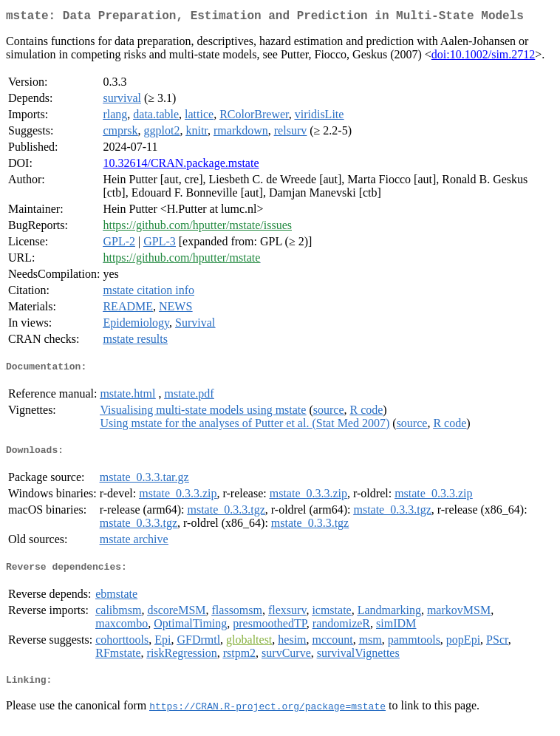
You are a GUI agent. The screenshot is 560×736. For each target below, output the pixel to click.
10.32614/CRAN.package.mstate (181, 166)
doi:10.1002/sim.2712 (483, 57)
